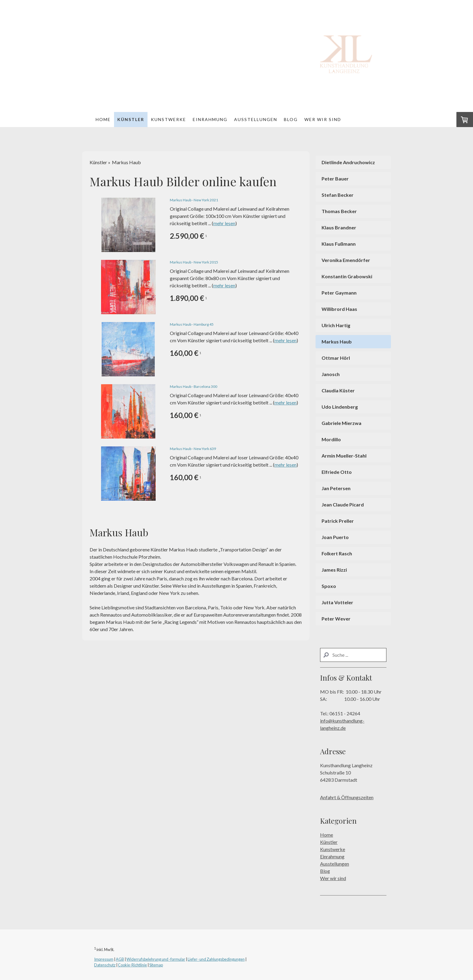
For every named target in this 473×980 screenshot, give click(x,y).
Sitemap (156, 965)
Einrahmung (210, 119)
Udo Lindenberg (340, 407)
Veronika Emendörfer (346, 260)
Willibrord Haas (339, 309)
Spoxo (329, 586)
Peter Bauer (335, 179)
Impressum (104, 959)
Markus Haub (337, 342)
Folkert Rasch (337, 553)
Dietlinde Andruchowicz (348, 162)
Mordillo (331, 439)
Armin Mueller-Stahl (344, 456)
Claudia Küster (338, 390)
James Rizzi (334, 570)
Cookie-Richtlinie (132, 965)
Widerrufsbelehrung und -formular (156, 959)
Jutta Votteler (337, 602)
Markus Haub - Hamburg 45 (192, 324)
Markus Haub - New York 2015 (194, 262)
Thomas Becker (339, 211)
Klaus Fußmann (339, 244)
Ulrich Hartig (336, 325)
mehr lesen (224, 223)
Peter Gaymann (339, 293)
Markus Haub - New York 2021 (194, 200)
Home (103, 119)
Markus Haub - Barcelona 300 (194, 386)
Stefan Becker (338, 195)
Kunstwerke (168, 119)
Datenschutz (105, 965)
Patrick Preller (338, 521)
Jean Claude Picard (343, 504)
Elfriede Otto (337, 472)
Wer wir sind (323, 119)
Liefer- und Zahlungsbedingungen (216, 959)
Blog (291, 119)
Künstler (131, 119)
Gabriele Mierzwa (341, 423)
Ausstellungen (256, 119)
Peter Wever (336, 619)
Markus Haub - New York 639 (193, 449)
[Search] (353, 655)
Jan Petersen (336, 488)
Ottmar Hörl (336, 358)
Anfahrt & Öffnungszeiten (347, 797)
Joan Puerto (335, 537)
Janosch (331, 374)
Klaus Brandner (339, 227)
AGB (120, 959)
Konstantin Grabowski (347, 276)
